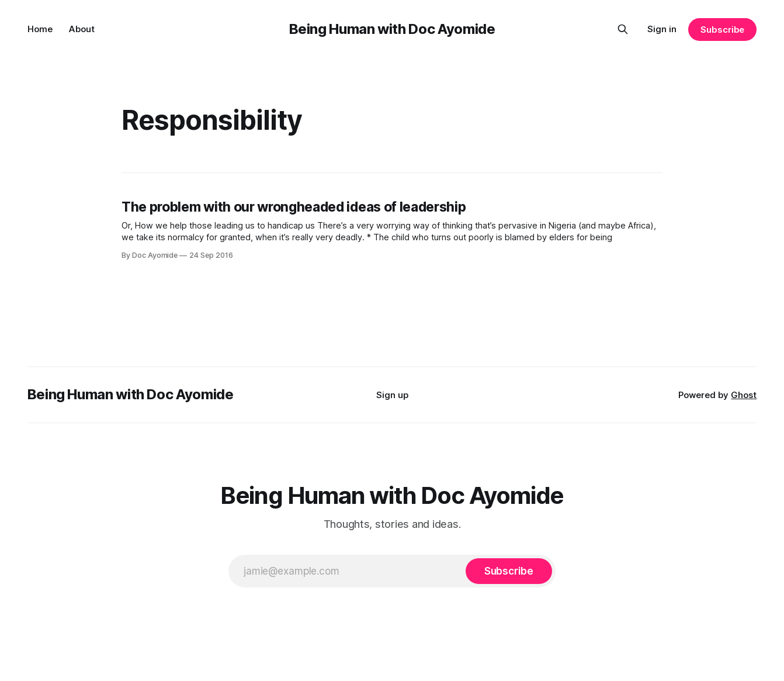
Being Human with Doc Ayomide (392, 29)
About (82, 29)
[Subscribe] (509, 571)
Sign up (392, 395)
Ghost (744, 395)
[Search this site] (623, 29)
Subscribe (722, 30)
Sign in (662, 29)
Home (40, 29)
